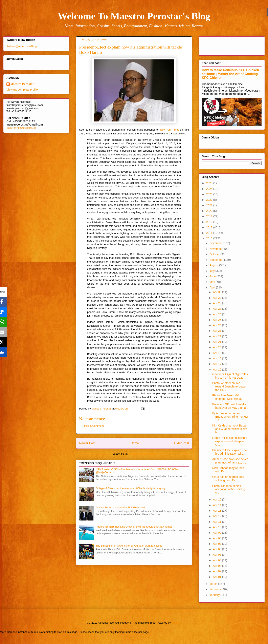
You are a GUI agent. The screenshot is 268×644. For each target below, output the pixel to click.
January (215, 595)
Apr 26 (217, 314)
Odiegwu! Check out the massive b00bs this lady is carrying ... (132, 488)
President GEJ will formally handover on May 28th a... (230, 406)
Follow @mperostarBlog (22, 46)
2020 (210, 211)
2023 (210, 194)
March (214, 584)
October (215, 254)
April (213, 287)
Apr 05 (217, 555)
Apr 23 (217, 331)
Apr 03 (217, 566)
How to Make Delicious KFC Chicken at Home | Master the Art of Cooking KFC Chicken (230, 74)
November (216, 249)
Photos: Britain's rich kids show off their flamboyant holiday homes (134, 527)
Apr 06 (217, 549)
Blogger (176, 623)
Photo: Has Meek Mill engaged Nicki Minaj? (227, 397)
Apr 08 (217, 538)
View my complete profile (22, 90)
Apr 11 (217, 522)
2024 (210, 189)
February (216, 589)
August (214, 265)
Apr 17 (217, 364)
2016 (210, 233)
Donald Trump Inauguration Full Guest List (120, 507)
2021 (210, 205)
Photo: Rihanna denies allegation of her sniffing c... (229, 489)
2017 (210, 227)
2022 (210, 200)
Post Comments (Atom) (142, 454)
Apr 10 (217, 527)
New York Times (170, 130)
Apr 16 (217, 370)
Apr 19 (217, 353)
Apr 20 (217, 347)
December (216, 243)
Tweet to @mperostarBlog (21, 128)
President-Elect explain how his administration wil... (230, 452)
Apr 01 (217, 577)
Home (135, 443)
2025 (210, 183)
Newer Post (87, 443)
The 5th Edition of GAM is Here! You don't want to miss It (129, 546)
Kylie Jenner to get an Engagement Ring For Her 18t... (230, 417)
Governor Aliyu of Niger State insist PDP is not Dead (231, 376)
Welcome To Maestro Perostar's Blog (134, 16)
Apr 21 (217, 342)
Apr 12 (217, 516)
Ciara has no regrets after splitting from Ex (228, 479)
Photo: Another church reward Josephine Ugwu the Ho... (229, 386)
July (212, 271)
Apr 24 (217, 325)
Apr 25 (217, 320)
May (213, 282)
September (217, 260)
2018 (210, 222)
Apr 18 (217, 358)
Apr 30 (217, 292)
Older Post (181, 443)
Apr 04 (217, 560)
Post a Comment (94, 426)
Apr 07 (217, 544)
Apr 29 (217, 298)
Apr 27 (217, 309)
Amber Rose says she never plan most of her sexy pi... (230, 461)
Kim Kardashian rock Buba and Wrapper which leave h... (230, 429)
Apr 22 (217, 336)
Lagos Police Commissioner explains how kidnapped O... (230, 441)
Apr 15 (217, 499)
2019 (210, 216)
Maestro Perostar (22, 84)
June (213, 276)
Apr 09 (217, 533)
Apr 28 (217, 303)
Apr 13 (217, 511)
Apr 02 (217, 571)
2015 (210, 238)
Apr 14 (217, 505)
